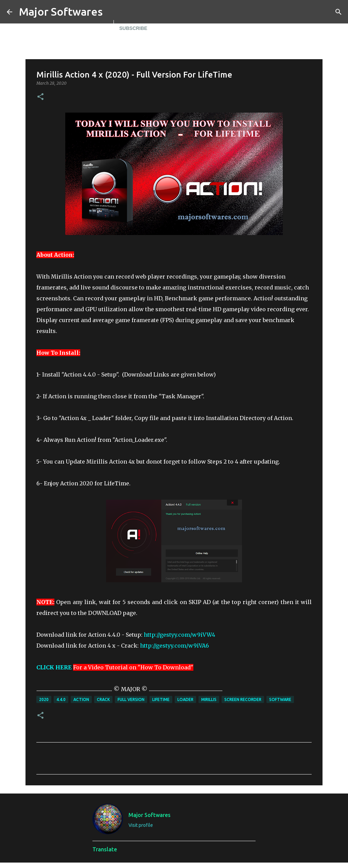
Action (81, 699)
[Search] (338, 12)
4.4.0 (61, 699)
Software (280, 699)
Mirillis (209, 699)
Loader (185, 699)
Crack (103, 699)
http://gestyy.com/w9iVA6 (175, 646)
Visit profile (141, 825)
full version (131, 699)
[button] (40, 97)
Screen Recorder (243, 699)
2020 (44, 699)
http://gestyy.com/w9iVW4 (179, 635)
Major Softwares (61, 12)
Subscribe (133, 28)
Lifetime (161, 699)
